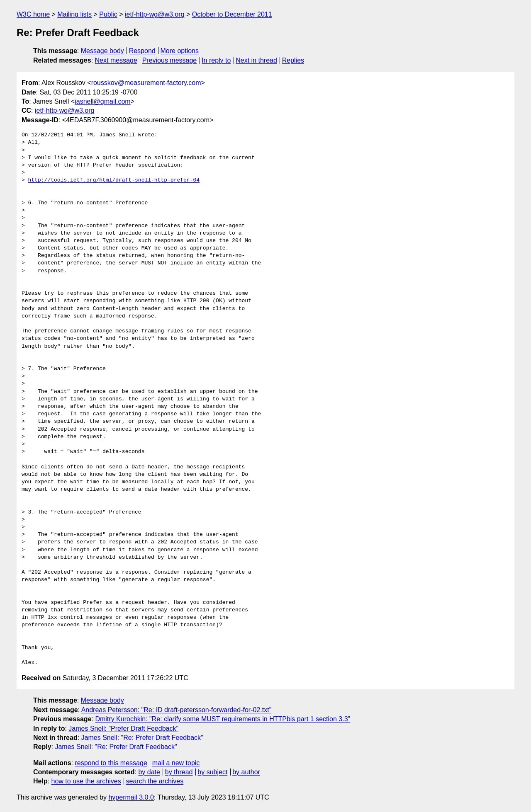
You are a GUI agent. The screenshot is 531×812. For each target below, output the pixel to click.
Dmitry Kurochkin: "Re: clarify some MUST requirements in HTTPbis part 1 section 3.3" (223, 719)
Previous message (170, 60)
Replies (293, 60)
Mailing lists (74, 14)
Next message (116, 60)
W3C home (33, 14)
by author (246, 772)
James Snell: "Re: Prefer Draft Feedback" (142, 738)
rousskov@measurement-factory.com (146, 83)
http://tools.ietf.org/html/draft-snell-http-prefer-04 (114, 180)
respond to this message (111, 763)
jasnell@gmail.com (103, 101)
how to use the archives (86, 781)
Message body (102, 51)
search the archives (155, 781)
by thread (179, 772)
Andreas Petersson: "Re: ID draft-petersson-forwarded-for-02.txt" (177, 710)
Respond (142, 51)
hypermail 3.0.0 (131, 797)
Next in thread (256, 60)
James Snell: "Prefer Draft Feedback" (123, 728)
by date (149, 772)
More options (180, 51)
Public (108, 14)
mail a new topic (176, 763)
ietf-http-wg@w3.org (155, 14)
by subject (212, 772)
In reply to (216, 60)
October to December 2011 (232, 14)
